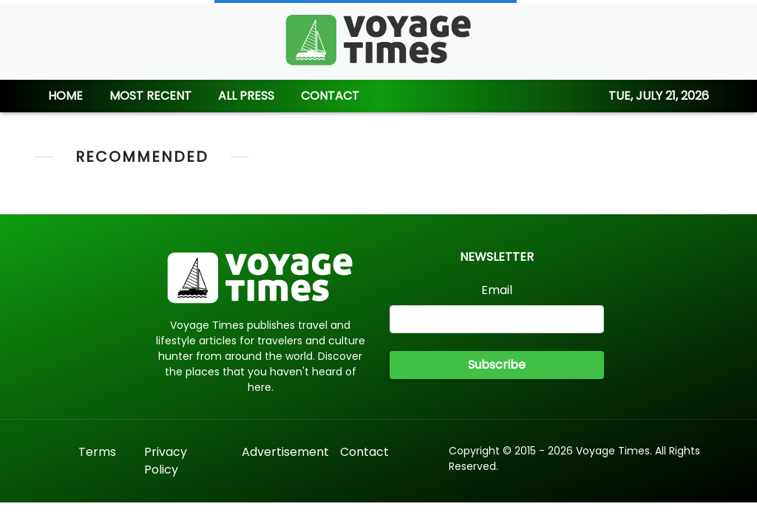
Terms (97, 452)
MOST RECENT (150, 96)
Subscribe (497, 365)
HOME (65, 96)
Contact (364, 452)
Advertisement (285, 452)
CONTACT (330, 96)
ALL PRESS (246, 96)
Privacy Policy (166, 461)
